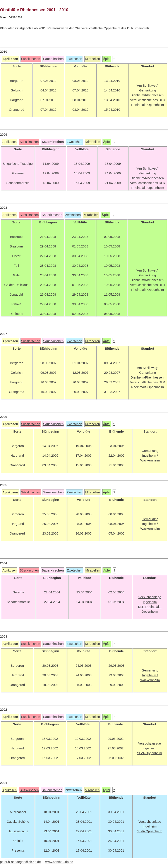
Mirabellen (93, 59)
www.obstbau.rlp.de (59, 862)
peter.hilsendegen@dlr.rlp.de (20, 862)
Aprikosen (9, 142)
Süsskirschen (31, 59)
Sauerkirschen (53, 59)
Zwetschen (75, 59)
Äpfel (107, 59)
